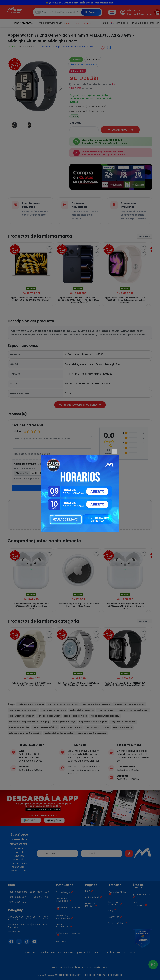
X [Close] (115, 452)
